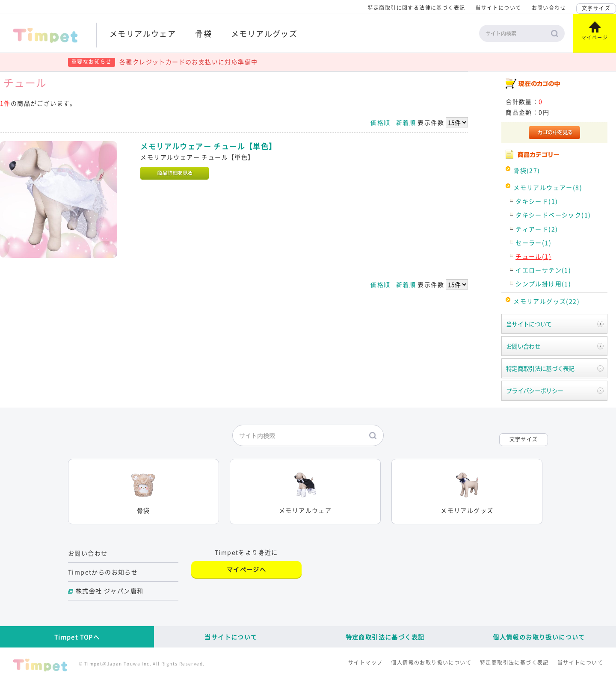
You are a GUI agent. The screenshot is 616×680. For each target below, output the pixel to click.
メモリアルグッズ (264, 34)
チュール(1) (533, 256)
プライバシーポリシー (535, 390)
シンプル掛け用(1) (543, 284)
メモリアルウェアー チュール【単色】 (208, 146)
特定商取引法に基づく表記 (540, 368)
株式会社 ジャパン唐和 (110, 591)
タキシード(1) (537, 201)
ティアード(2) (537, 229)
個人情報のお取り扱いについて (539, 637)
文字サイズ (596, 8)
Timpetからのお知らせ (103, 572)
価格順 (380, 122)
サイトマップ (365, 662)
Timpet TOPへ (77, 637)
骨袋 (203, 34)
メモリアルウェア (143, 34)
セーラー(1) (533, 242)
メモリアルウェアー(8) (548, 187)
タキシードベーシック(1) (553, 215)
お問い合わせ (549, 8)
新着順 (406, 122)
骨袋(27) (527, 170)
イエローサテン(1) (543, 270)
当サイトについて (498, 8)
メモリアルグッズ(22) (546, 301)
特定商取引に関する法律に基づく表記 (417, 8)
